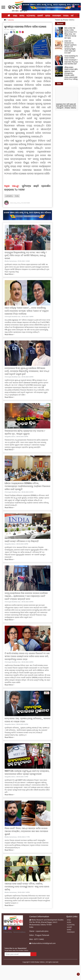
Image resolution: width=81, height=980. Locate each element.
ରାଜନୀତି (40, 16)
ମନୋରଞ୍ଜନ (57, 16)
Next (78, 16)
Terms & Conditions (19, 932)
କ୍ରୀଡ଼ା (48, 16)
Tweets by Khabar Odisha (65, 20)
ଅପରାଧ (66, 16)
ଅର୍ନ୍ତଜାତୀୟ (31, 16)
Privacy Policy (8, 932)
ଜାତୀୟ (22, 16)
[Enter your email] (18, 954)
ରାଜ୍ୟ (15, 16)
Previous (74, 16)
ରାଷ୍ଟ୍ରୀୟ (11, 20)
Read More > (9, 274)
